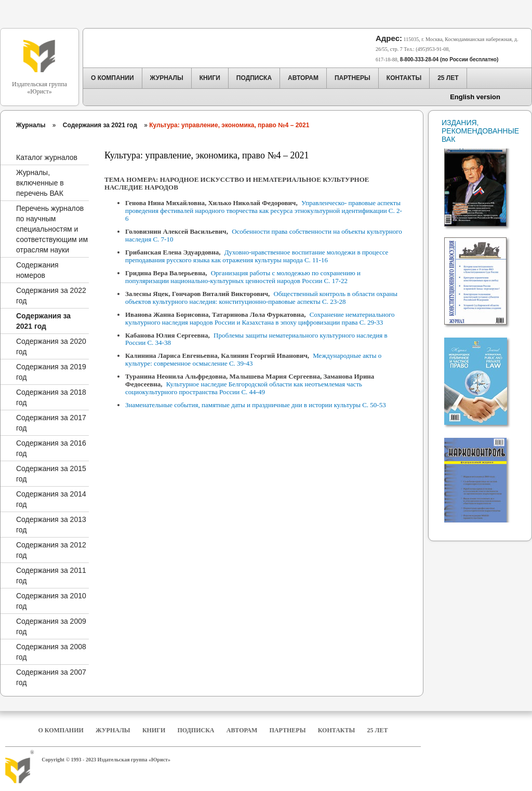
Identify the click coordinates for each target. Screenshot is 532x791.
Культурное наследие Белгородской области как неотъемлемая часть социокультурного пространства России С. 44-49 (244, 388)
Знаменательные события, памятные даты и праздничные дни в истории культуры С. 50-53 (256, 405)
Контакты (337, 730)
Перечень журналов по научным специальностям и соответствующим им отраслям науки (52, 229)
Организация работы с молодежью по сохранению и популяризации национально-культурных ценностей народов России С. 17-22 (243, 277)
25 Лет (378, 730)
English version (475, 97)
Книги (154, 730)
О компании (61, 730)
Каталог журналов (47, 157)
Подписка (196, 730)
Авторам (242, 730)
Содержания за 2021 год (100, 125)
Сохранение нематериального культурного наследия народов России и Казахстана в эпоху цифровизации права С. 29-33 (260, 318)
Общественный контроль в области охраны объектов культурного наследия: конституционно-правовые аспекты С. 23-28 (261, 298)
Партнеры (288, 730)
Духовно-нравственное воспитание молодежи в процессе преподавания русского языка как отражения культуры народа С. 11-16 (257, 256)
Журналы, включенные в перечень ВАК (40, 183)
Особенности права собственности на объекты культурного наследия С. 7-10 (264, 235)
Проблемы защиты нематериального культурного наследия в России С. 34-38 (256, 339)
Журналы (31, 125)
